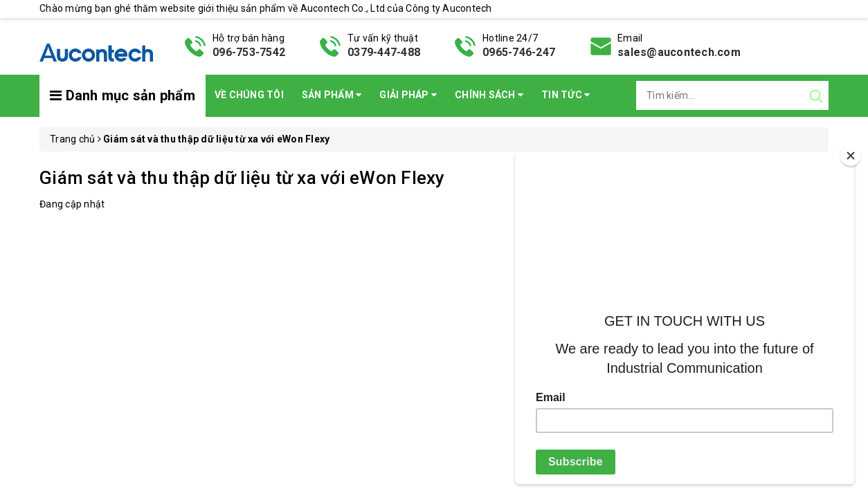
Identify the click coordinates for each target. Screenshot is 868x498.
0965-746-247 (519, 52)
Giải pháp (408, 95)
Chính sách (489, 95)
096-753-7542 (249, 52)
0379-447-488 (384, 52)
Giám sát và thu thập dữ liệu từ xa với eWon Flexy (242, 178)
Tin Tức (566, 95)
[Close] (851, 156)
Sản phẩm (332, 95)
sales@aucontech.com (679, 52)
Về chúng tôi (249, 95)
